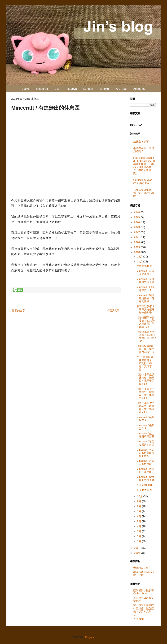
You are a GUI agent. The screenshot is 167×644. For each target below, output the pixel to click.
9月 (139, 501)
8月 (139, 506)
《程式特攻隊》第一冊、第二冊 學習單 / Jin (146, 349)
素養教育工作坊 (142, 568)
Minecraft (42, 89)
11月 (140, 262)
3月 (139, 531)
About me (139, 89)
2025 (137, 217)
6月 (139, 516)
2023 (137, 227)
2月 (139, 536)
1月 (139, 541)
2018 (137, 252)
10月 (140, 496)
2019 (137, 247)
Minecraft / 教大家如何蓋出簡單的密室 (145, 453)
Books (26, 89)
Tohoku (104, 89)
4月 (139, 526)
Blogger (90, 637)
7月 (139, 511)
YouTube (121, 89)
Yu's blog (138, 619)
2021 (137, 237)
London (88, 89)
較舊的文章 (113, 311)
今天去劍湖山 (144, 485)
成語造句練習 (141, 141)
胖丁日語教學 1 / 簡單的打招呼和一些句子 (146, 309)
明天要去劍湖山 (145, 490)
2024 (137, 222)
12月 (140, 257)
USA (57, 89)
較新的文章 (18, 311)
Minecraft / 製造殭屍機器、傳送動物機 (145, 298)
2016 (137, 553)
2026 (137, 212)
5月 (139, 521)
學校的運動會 (144, 266)
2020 (137, 242)
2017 (137, 548)
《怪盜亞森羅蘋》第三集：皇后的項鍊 (144, 193)
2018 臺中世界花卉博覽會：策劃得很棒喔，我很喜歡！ (145, 363)
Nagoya (72, 89)
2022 (137, 232)
